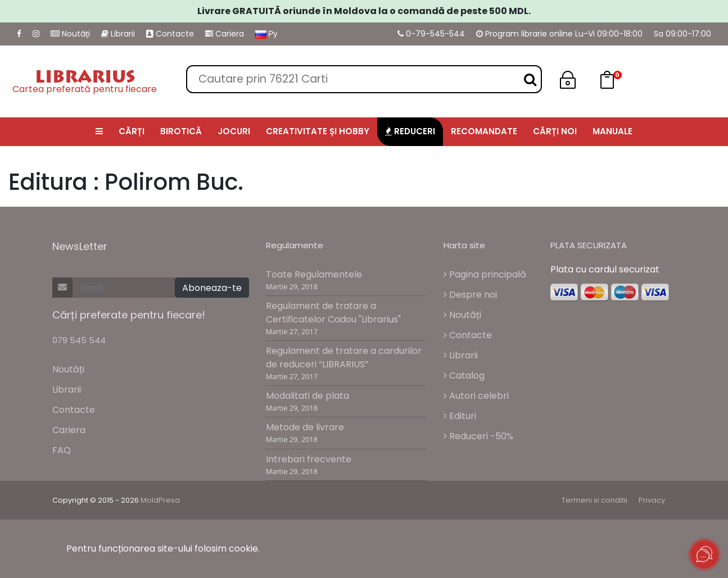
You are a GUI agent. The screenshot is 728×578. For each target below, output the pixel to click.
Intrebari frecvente (309, 459)
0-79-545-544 (431, 34)
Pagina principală (485, 274)
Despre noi (470, 295)
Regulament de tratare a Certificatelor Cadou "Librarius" (333, 313)
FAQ (62, 450)
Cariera (225, 34)
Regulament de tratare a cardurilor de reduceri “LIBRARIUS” (344, 358)
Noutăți (70, 34)
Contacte (170, 34)
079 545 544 (79, 340)
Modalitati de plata (308, 396)
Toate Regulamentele (314, 274)
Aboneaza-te (212, 288)
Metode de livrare (305, 427)
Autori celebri (476, 396)
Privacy (652, 500)
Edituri (460, 416)
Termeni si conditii (594, 500)
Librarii (118, 34)
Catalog (464, 376)
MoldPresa (160, 500)
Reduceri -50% (478, 436)
